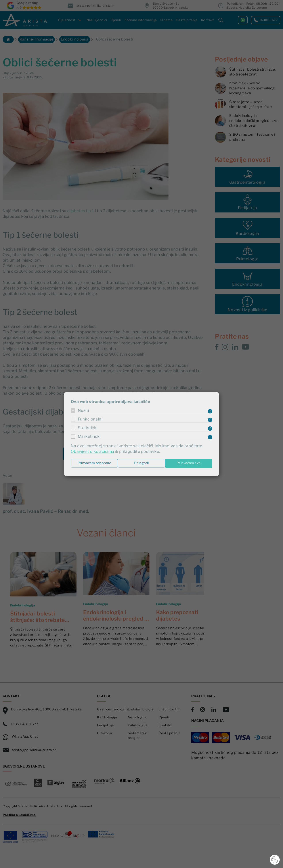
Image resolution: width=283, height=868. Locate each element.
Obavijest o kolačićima (92, 452)
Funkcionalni (90, 419)
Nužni (83, 411)
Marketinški (89, 437)
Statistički (88, 428)
